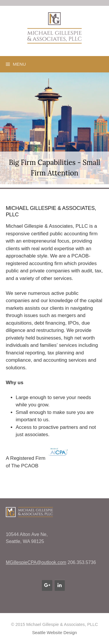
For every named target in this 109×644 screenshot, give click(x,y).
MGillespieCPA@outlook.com (36, 562)
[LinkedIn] (60, 585)
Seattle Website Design (54, 633)
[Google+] (47, 585)
